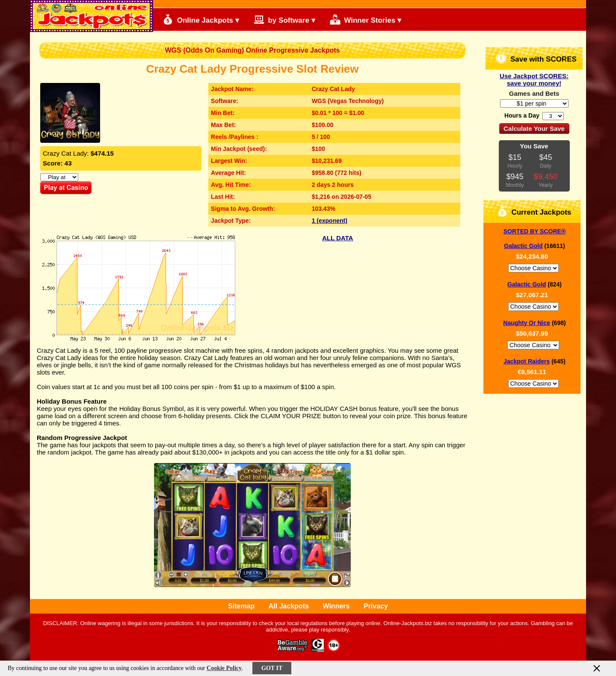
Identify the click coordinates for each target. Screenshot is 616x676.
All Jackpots (289, 606)
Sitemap (241, 606)
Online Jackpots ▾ (201, 19)
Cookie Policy (224, 668)
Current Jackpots (534, 211)
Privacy (376, 606)
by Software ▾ (284, 19)
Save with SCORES (536, 58)
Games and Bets (534, 93)
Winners (336, 606)
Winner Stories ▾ (366, 19)
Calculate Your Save (534, 128)
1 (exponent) (330, 221)
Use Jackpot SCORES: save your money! (534, 80)
